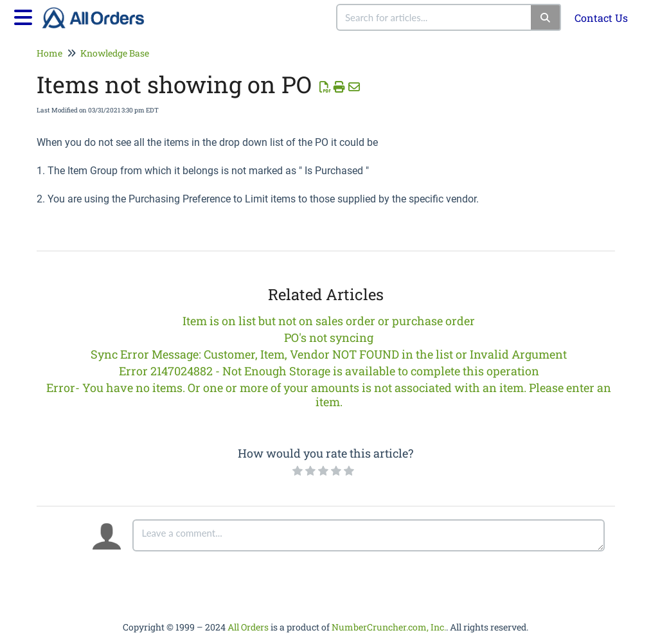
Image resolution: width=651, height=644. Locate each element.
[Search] (546, 17)
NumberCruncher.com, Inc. (389, 627)
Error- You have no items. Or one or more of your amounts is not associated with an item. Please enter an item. (329, 395)
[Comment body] (369, 535)
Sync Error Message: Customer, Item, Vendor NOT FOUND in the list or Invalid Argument (329, 354)
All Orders (248, 627)
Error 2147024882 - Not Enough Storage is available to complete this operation (329, 371)
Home (49, 53)
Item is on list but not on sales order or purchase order (329, 321)
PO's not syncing (329, 337)
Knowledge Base (115, 53)
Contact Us (601, 18)
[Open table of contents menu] (26, 15)
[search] (434, 17)
